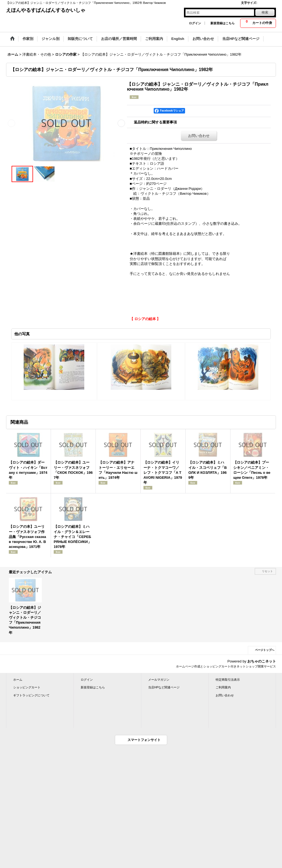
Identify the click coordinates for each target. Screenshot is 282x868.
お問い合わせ (199, 136)
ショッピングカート (27, 687)
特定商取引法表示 (228, 680)
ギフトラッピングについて (31, 695)
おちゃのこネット (262, 661)
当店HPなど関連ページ (164, 687)
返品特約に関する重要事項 (155, 122)
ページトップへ (265, 650)
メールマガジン (159, 680)
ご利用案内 (223, 687)
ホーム (18, 680)
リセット (267, 571)
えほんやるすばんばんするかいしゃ (46, 10)
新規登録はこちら (223, 23)
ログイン (195, 23)
